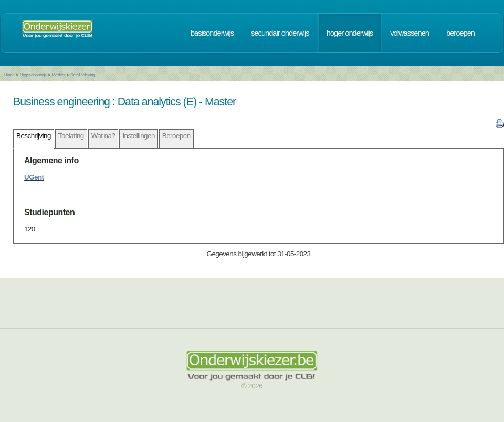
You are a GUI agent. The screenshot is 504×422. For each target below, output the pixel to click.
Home (9, 75)
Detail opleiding (83, 75)
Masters (59, 75)
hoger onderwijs (350, 33)
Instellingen (138, 136)
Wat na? (103, 136)
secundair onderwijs (280, 33)
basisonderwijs (212, 33)
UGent (34, 177)
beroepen (460, 33)
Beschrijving (34, 136)
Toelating (71, 136)
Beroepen (176, 136)
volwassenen (409, 33)
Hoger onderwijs (33, 75)
